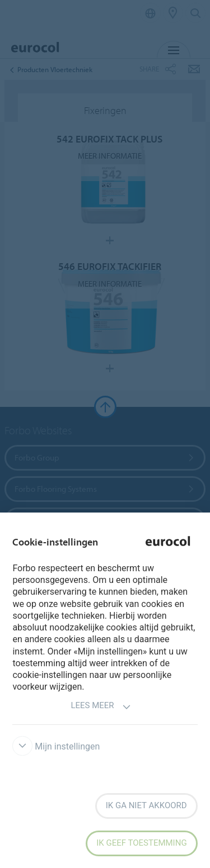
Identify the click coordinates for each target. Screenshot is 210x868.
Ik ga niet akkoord (146, 805)
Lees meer (101, 707)
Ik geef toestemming (141, 843)
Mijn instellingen (56, 746)
